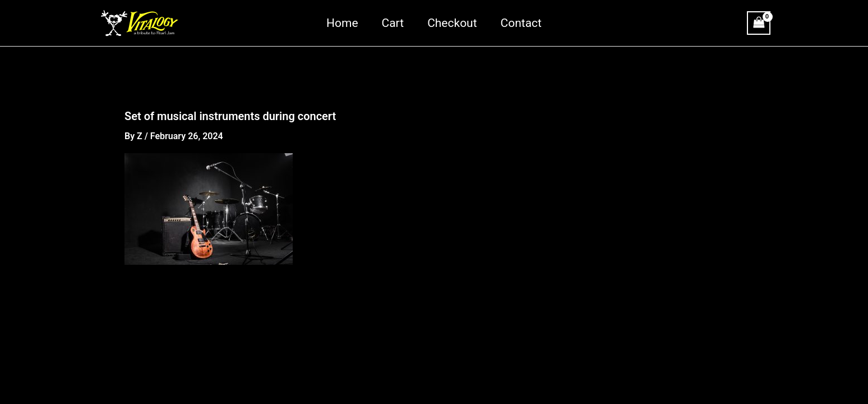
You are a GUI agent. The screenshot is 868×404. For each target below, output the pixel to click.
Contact (521, 23)
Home (342, 23)
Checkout (452, 23)
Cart (393, 23)
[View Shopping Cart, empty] (759, 23)
